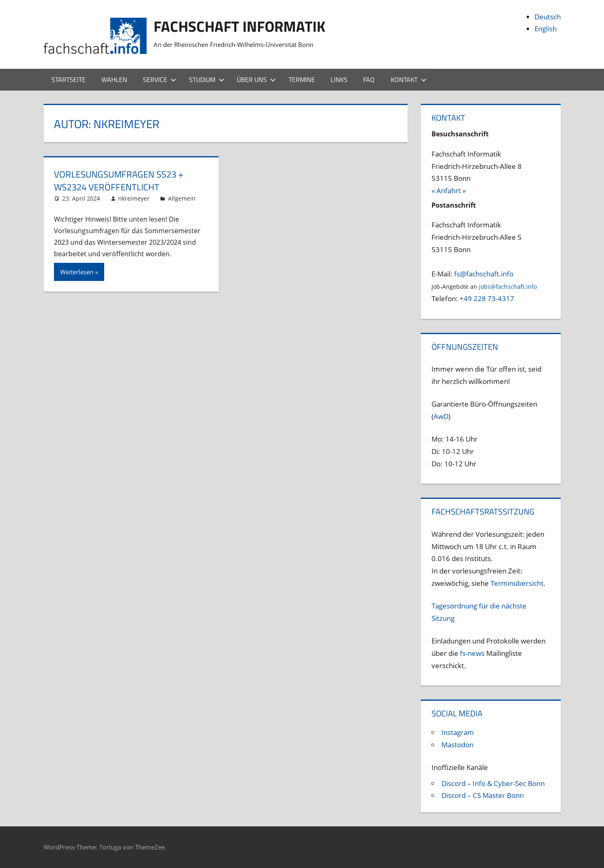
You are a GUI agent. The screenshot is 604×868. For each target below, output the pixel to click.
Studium (207, 80)
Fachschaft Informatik (239, 26)
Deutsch (548, 17)
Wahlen (114, 80)
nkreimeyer (134, 198)
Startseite (69, 80)
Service (160, 80)
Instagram (458, 732)
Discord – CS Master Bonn (483, 795)
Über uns (256, 80)
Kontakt (409, 80)
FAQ (369, 80)
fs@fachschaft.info (484, 274)
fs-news (472, 653)
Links (339, 80)
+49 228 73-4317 (487, 298)
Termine (302, 80)
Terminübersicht (517, 583)
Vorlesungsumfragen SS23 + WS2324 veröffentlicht (119, 181)
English (546, 29)
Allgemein (182, 198)
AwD (441, 416)
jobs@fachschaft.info (508, 287)
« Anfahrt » (449, 191)
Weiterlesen (77, 272)
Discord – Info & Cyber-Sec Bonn (493, 783)
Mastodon (457, 745)
